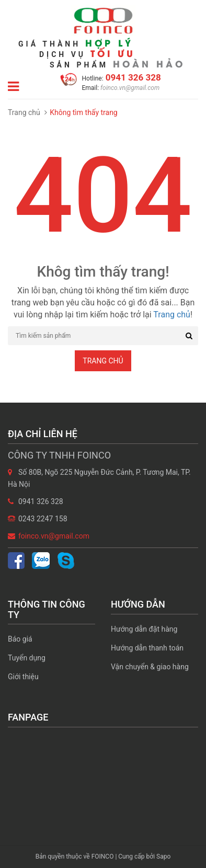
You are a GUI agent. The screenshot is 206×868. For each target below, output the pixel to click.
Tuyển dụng (27, 658)
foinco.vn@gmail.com (129, 88)
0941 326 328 (132, 77)
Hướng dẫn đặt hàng (144, 629)
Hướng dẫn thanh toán (147, 648)
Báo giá (20, 639)
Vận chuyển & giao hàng (150, 667)
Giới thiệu (23, 677)
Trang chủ (24, 112)
